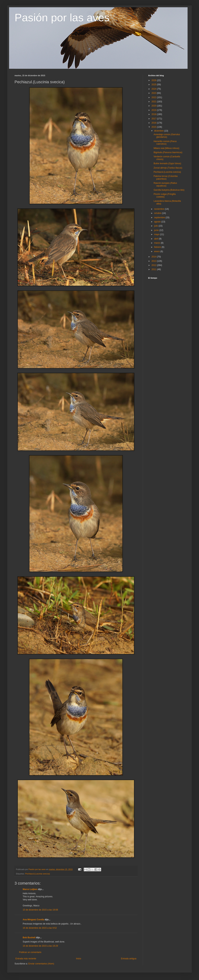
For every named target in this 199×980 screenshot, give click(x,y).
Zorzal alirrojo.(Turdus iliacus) (168, 168)
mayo (157, 234)
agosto (158, 222)
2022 (154, 97)
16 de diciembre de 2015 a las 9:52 (40, 928)
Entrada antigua (129, 959)
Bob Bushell (29, 938)
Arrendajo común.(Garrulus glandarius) (167, 136)
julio (156, 226)
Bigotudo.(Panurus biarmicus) (168, 152)
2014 (154, 257)
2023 (154, 93)
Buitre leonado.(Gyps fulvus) (167, 163)
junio (157, 230)
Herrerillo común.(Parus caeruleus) (165, 143)
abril (157, 239)
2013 (154, 261)
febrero (158, 247)
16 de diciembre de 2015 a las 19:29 (40, 946)
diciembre (159, 131)
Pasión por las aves (62, 18)
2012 (154, 265)
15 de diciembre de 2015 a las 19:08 (40, 910)
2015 (154, 127)
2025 (154, 85)
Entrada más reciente (26, 959)
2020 (154, 106)
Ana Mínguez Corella (33, 920)
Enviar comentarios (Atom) (41, 964)
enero (157, 251)
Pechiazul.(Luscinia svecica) (38, 874)
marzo (158, 243)
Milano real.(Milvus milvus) (166, 148)
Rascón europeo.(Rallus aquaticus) (165, 184)
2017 (154, 119)
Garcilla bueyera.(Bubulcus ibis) (169, 190)
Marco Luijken (30, 889)
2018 (154, 114)
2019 (154, 110)
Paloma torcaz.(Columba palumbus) (166, 177)
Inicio (79, 959)
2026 (154, 80)
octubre (158, 213)
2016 (154, 123)
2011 (154, 269)
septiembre (160, 218)
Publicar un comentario (30, 952)
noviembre (160, 209)
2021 (154, 102)
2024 (154, 89)
